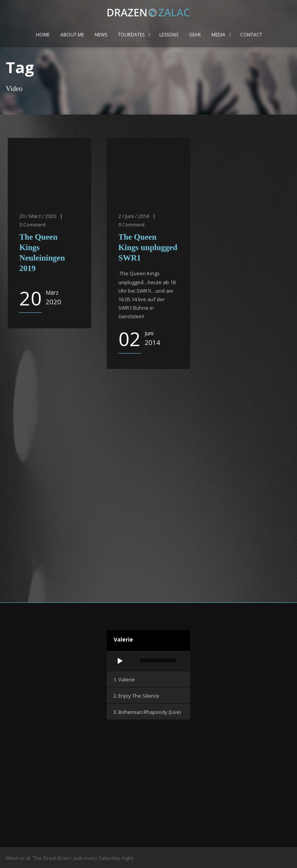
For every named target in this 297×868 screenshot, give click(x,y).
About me (72, 35)
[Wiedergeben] (120, 661)
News (101, 35)
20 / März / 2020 (38, 216)
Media (218, 35)
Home (43, 35)
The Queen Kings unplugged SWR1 (148, 248)
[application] (148, 662)
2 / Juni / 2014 (134, 216)
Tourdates (131, 35)
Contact (251, 35)
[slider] (158, 660)
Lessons (169, 35)
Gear (195, 35)
